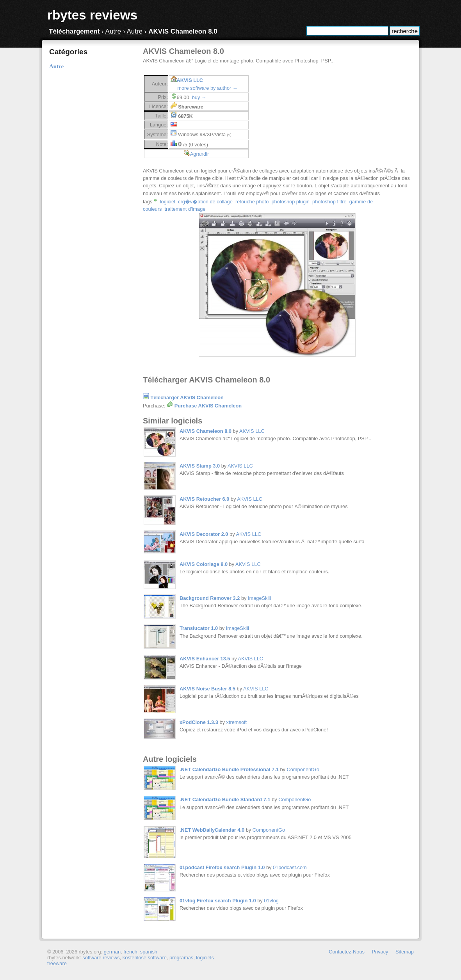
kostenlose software (145, 958)
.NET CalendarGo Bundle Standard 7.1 (225, 799)
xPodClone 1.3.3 (199, 722)
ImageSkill (259, 598)
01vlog (271, 901)
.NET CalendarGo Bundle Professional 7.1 (229, 769)
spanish (149, 952)
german (112, 952)
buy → (199, 97)
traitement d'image (185, 209)
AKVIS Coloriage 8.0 (204, 564)
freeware (57, 963)
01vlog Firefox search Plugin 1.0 (218, 901)
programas (181, 958)
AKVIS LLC (190, 80)
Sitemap (405, 952)
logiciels (205, 958)
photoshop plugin (290, 202)
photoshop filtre (329, 202)
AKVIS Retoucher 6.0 (204, 499)
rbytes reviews (92, 15)
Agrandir (199, 154)
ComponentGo (303, 769)
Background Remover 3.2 (210, 598)
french (130, 952)
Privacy (380, 952)
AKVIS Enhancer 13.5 (205, 659)
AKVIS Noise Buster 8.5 (207, 689)
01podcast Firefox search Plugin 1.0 (222, 867)
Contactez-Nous (347, 952)
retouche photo (252, 202)
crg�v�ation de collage (205, 202)
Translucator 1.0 (199, 628)
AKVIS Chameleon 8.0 (206, 431)
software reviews (101, 958)
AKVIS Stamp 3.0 (200, 466)
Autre (113, 31)
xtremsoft (237, 722)
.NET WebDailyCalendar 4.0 (212, 830)
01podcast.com (290, 867)
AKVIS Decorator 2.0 (204, 534)
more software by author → (207, 88)
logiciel (168, 202)
